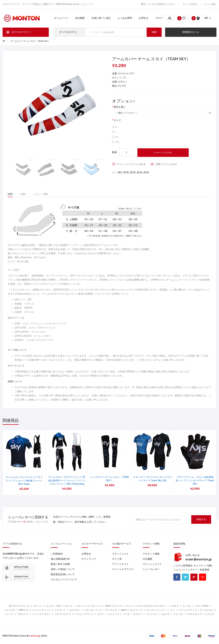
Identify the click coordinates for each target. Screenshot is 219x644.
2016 (146, 173)
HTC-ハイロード (65, 606)
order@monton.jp (198, 559)
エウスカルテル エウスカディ (151, 606)
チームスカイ (207, 610)
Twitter (185, 577)
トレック (9, 614)
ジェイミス (113, 614)
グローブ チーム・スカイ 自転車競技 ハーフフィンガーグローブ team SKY (195, 481)
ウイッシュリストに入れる (131, 164)
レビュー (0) (41, 194)
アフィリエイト (120, 564)
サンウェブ (111, 610)
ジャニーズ (151, 614)
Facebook (177, 577)
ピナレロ (210, 614)
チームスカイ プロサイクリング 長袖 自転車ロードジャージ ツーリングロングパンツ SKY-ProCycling (67, 481)
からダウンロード (22, 568)
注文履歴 (147, 559)
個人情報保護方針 (60, 559)
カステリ (138, 614)
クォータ (178, 614)
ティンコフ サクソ (41, 614)
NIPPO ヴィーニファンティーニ (35, 610)
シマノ (172, 610)
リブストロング (194, 614)
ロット (130, 606)
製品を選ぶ (120, 107)
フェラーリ (60, 610)
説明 (10, 194)
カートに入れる (164, 153)
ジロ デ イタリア (63, 614)
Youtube (202, 577)
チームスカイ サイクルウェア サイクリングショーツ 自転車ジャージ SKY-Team (24, 481)
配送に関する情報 (60, 564)
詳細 (23, 194)
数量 (114, 152)
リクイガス (10, 610)
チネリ (101, 614)
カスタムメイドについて (64, 580)
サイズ (117, 120)
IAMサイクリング (114, 606)
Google (194, 577)
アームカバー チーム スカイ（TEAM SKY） (30, 41)
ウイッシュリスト (152, 564)
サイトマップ (89, 559)
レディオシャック (93, 610)
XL (115, 137)
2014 (139, 173)
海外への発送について (63, 569)
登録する (201, 519)
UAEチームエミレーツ (132, 610)
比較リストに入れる (166, 164)
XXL (116, 142)
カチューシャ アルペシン (89, 606)
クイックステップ (188, 610)
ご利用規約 (57, 554)
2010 (126, 173)
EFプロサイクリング (19, 606)
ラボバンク (23, 614)
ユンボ (49, 606)
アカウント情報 (151, 554)
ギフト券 (117, 559)
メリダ (126, 614)
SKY (120, 173)
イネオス (174, 606)
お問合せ (86, 554)
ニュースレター (151, 569)
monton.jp (35, 636)
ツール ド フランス (84, 614)
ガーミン (38, 606)
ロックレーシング (156, 610)
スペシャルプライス (123, 569)
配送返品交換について (63, 574)
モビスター (75, 610)
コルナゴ (165, 614)
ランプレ (187, 606)
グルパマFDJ (202, 606)
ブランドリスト (120, 554)
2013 (133, 173)
